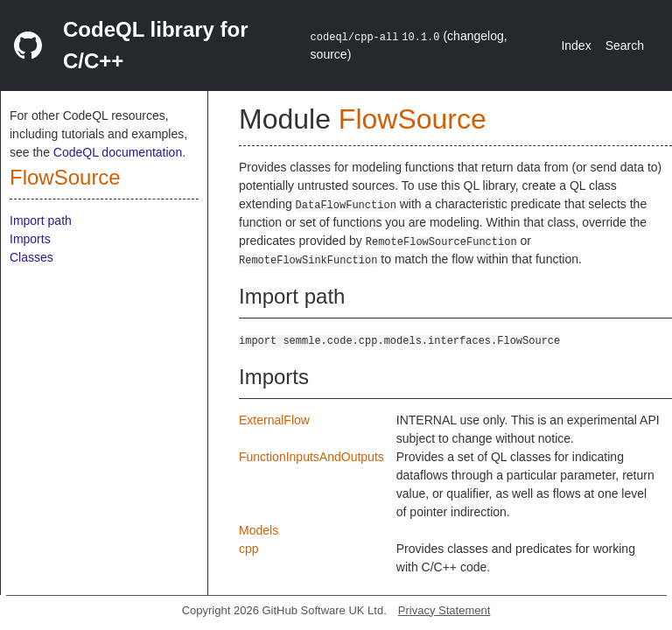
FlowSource (65, 177)
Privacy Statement (444, 610)
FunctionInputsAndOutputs (311, 457)
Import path (41, 220)
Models (259, 530)
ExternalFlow (274, 420)
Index (576, 45)
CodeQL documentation (118, 152)
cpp (249, 549)
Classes (31, 257)
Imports (30, 239)
